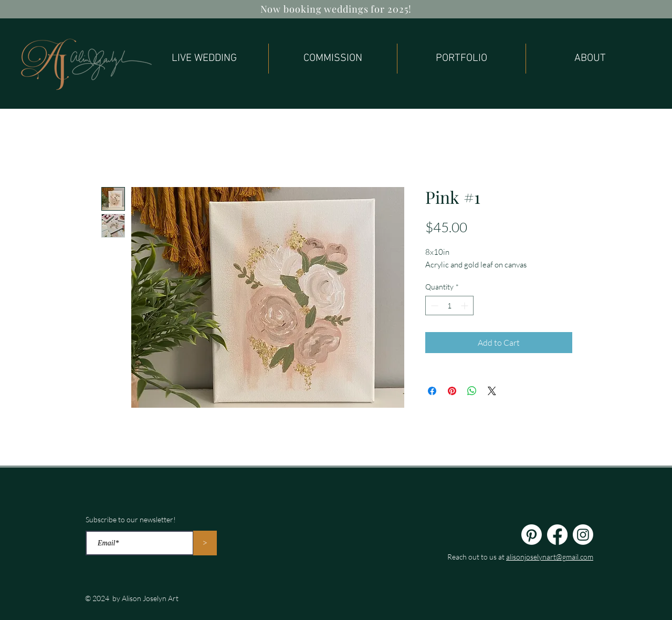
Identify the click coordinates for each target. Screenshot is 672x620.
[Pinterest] (532, 535)
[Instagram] (583, 535)
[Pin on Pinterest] (452, 391)
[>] (205, 543)
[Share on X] (492, 391)
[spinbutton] (449, 306)
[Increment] (465, 306)
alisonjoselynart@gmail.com (550, 557)
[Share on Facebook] (432, 391)
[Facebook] (557, 535)
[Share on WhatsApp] (472, 391)
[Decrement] (433, 306)
